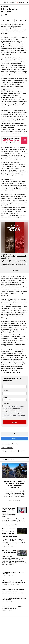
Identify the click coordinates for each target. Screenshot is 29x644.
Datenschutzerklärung (14, 410)
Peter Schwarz (4, 14)
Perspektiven (22, 451)
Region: (5, 397)
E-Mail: (4, 384)
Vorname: (5, 391)
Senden (15, 422)
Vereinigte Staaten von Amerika (9, 451)
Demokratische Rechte (7, 447)
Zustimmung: (6, 404)
